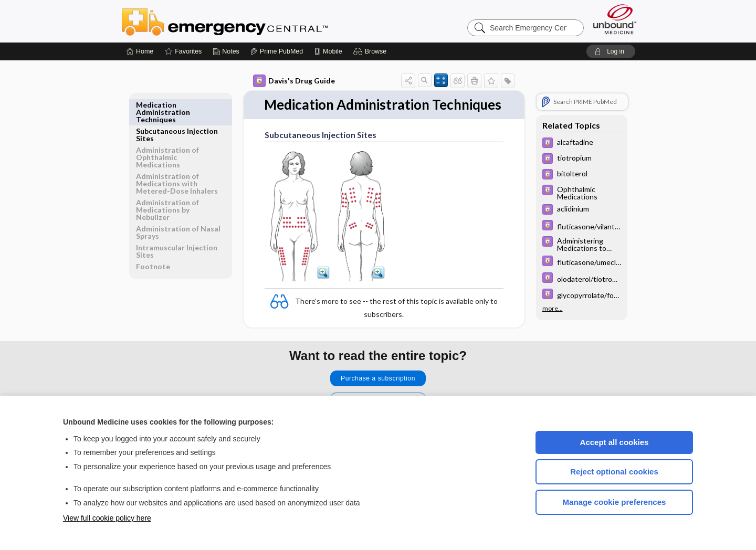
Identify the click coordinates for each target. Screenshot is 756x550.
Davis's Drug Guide (294, 81)
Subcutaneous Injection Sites (177, 108)
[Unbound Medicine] (615, 19)
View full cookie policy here (107, 518)
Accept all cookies (615, 442)
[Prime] (277, 51)
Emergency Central (252, 21)
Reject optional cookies (614, 472)
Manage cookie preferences (615, 502)
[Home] (140, 51)
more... (553, 309)
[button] (371, 51)
